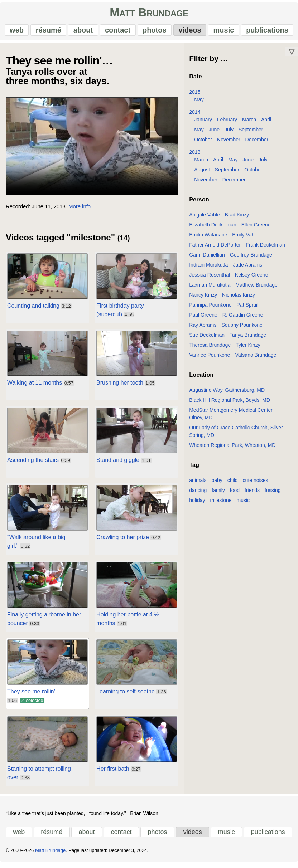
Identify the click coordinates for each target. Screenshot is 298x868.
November (229, 143)
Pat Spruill (248, 308)
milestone (221, 504)
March (249, 123)
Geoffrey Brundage (251, 258)
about (83, 32)
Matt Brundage (149, 14)
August (202, 173)
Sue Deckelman (207, 338)
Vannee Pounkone (210, 359)
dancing (198, 494)
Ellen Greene (256, 228)
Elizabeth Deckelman (213, 228)
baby (217, 484)
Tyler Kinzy (248, 348)
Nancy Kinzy (203, 298)
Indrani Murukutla (208, 268)
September (251, 133)
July (229, 133)
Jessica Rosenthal (210, 278)
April (266, 123)
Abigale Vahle (204, 218)
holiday (197, 504)
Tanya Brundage (248, 338)
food (235, 494)
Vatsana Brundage (256, 359)
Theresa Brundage (210, 348)
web (18, 32)
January (203, 123)
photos (154, 32)
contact (118, 32)
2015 (195, 96)
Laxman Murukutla (210, 288)
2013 (195, 156)
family (218, 494)
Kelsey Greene (252, 278)
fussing (273, 494)
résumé (49, 32)
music (223, 32)
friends (252, 494)
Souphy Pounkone (242, 328)
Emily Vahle (245, 238)
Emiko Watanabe (208, 238)
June (214, 133)
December (257, 143)
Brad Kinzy (237, 218)
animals (198, 484)
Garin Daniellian (207, 258)
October (203, 143)
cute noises (256, 484)
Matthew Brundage (256, 288)
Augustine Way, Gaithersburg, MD (227, 394)
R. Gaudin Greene (243, 318)
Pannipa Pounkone (210, 308)
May (199, 103)
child (233, 484)
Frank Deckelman (265, 248)
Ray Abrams (203, 328)
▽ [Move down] (292, 55)
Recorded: (18, 210)
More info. (80, 210)
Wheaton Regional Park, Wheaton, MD (232, 449)
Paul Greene (203, 318)
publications (266, 32)
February (227, 123)
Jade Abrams (247, 268)
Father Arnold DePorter (215, 248)
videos (189, 32)
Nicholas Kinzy (239, 298)
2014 (195, 116)
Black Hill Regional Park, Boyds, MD (230, 404)
